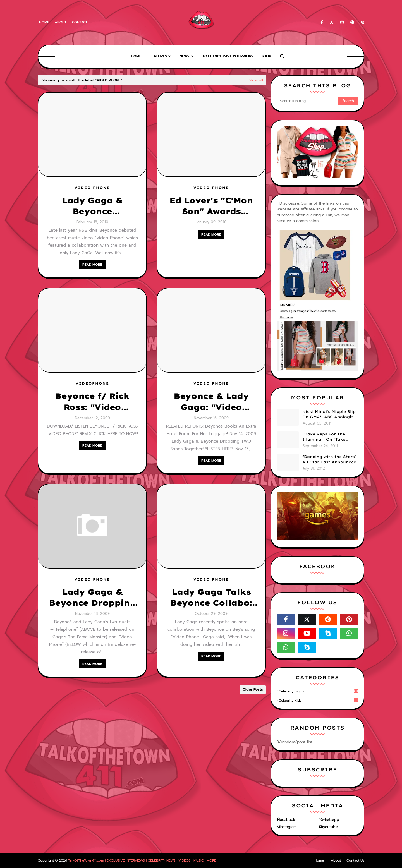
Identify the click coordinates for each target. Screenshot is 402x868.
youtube (330, 827)
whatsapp (331, 820)
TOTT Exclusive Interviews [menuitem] (228, 56)
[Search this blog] (307, 101)
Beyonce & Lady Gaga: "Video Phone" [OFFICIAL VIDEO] (211, 402)
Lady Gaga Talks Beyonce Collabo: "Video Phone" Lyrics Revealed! (211, 598)
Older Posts (253, 690)
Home (44, 22)
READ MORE (92, 265)
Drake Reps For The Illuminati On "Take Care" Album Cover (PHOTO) (324, 437)
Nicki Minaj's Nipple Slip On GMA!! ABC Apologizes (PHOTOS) (330, 414)
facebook (287, 820)
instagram (288, 827)
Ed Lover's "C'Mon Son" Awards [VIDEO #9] (211, 206)
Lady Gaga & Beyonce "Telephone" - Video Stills (92, 206)
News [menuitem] (184, 56)
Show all (256, 80)
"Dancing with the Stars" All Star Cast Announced (329, 459)
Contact (80, 22)
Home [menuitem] (136, 56)
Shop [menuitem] (266, 56)
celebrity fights (318, 691)
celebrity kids (318, 701)
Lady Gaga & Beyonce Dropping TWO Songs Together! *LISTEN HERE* (92, 598)
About (61, 22)
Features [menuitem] (158, 56)
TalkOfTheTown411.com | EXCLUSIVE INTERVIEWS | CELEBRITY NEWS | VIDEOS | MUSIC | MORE (142, 860)
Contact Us (355, 860)
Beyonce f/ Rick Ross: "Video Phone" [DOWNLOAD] (92, 402)
